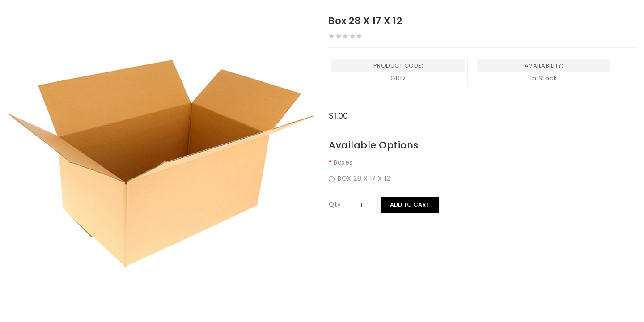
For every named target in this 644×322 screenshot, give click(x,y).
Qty (335, 204)
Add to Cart (410, 205)
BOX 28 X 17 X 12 (359, 179)
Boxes (343, 162)
